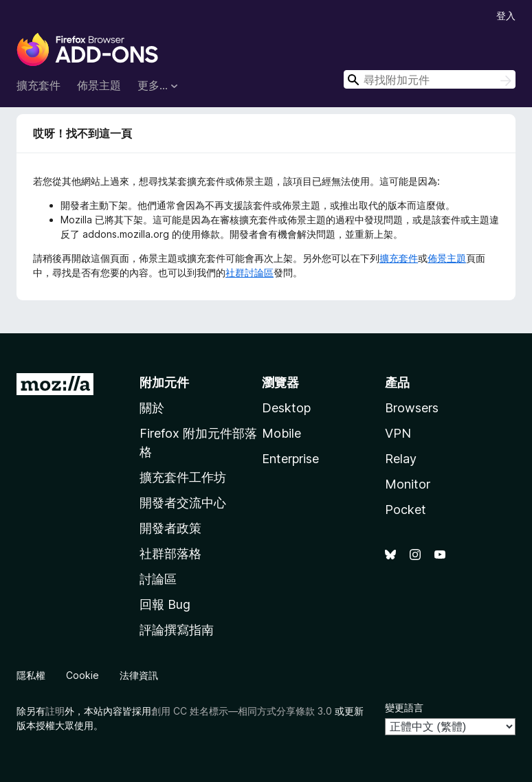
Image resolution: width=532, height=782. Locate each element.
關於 (152, 408)
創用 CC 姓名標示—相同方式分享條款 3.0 (242, 711)
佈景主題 (99, 85)
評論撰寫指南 (177, 630)
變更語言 (404, 707)
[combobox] (430, 79)
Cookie (82, 675)
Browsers (412, 408)
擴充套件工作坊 (183, 477)
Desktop (286, 408)
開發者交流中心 (183, 503)
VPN (398, 433)
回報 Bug (165, 604)
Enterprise (290, 459)
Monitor (408, 484)
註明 (55, 711)
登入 (506, 15)
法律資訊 (139, 675)
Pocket (406, 510)
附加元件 (164, 382)
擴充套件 (38, 85)
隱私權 (31, 675)
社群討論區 (250, 272)
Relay (401, 459)
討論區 (158, 579)
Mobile (281, 433)
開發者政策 (170, 528)
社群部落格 (170, 554)
